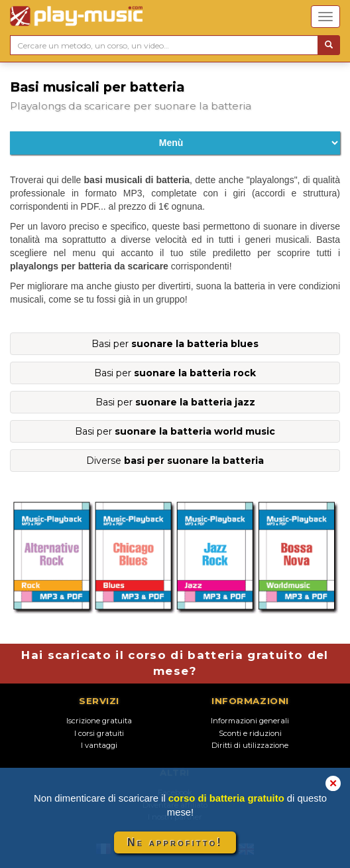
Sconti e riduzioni (250, 733)
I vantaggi (99, 745)
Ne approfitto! (175, 842)
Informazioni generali (250, 721)
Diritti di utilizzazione (250, 745)
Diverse (175, 461)
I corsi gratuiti (99, 733)
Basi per (175, 344)
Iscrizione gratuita (99, 721)
